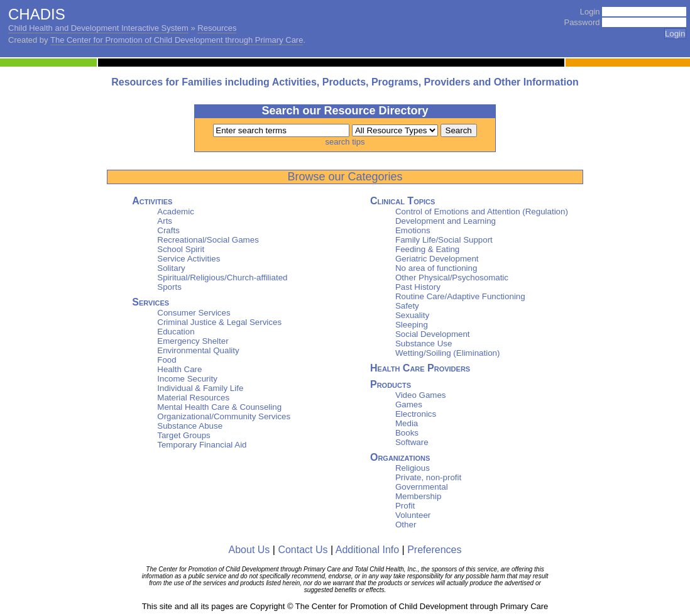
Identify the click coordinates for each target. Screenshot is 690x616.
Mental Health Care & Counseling (219, 407)
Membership (418, 496)
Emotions (413, 230)
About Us (249, 550)
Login (590, 12)
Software (412, 442)
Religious (413, 468)
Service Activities (189, 259)
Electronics (416, 414)
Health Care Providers (420, 368)
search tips (345, 142)
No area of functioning (436, 268)
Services (151, 302)
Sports (169, 287)
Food (167, 360)
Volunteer (413, 515)
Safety (407, 306)
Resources (217, 28)
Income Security (187, 379)
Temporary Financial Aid (202, 445)
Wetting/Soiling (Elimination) (447, 353)
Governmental (422, 487)
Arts (165, 221)
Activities (152, 201)
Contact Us (303, 550)
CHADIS (37, 14)
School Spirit (181, 249)
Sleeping (412, 325)
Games (409, 404)
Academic (176, 212)
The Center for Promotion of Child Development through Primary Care (177, 40)
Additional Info (367, 550)
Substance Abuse (190, 426)
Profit (405, 506)
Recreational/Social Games (208, 240)
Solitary (171, 268)
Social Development (433, 334)
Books (407, 433)
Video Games (421, 395)
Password (582, 22)
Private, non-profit (428, 477)
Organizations (400, 457)
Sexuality (412, 315)
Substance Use (424, 344)
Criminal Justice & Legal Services (219, 322)
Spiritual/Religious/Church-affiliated (222, 278)
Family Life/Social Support (444, 240)
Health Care (179, 369)
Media (407, 423)
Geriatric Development (437, 259)
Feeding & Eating (427, 249)
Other (406, 525)
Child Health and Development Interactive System (98, 28)
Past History (418, 287)
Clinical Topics (402, 201)
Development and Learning (446, 221)
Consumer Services (194, 313)
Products (391, 384)
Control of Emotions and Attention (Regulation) (482, 212)
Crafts (168, 230)
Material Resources (193, 398)
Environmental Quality (198, 350)
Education (176, 332)
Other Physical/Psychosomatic (452, 278)
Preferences (434, 550)
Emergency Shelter (193, 341)
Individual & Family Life (200, 388)
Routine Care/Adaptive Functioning (460, 296)
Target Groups (183, 435)
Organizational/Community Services (224, 416)
